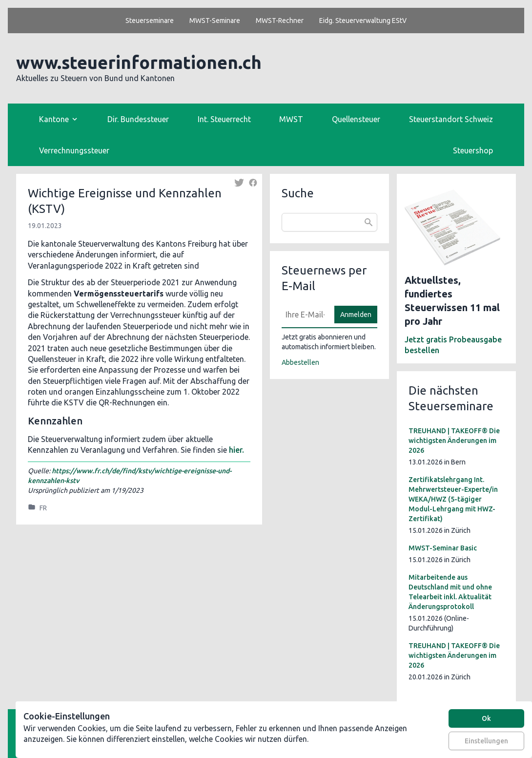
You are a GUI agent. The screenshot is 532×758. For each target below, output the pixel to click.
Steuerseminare (150, 21)
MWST (291, 119)
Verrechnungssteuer (74, 150)
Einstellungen (486, 741)
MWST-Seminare (215, 21)
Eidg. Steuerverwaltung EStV (363, 21)
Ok (486, 718)
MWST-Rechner (280, 21)
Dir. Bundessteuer (138, 119)
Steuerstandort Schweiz (451, 119)
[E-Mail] (305, 315)
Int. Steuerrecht (224, 119)
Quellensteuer (356, 119)
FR (43, 508)
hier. (236, 450)
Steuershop (473, 150)
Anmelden (356, 315)
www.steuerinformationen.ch (139, 62)
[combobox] (329, 222)
